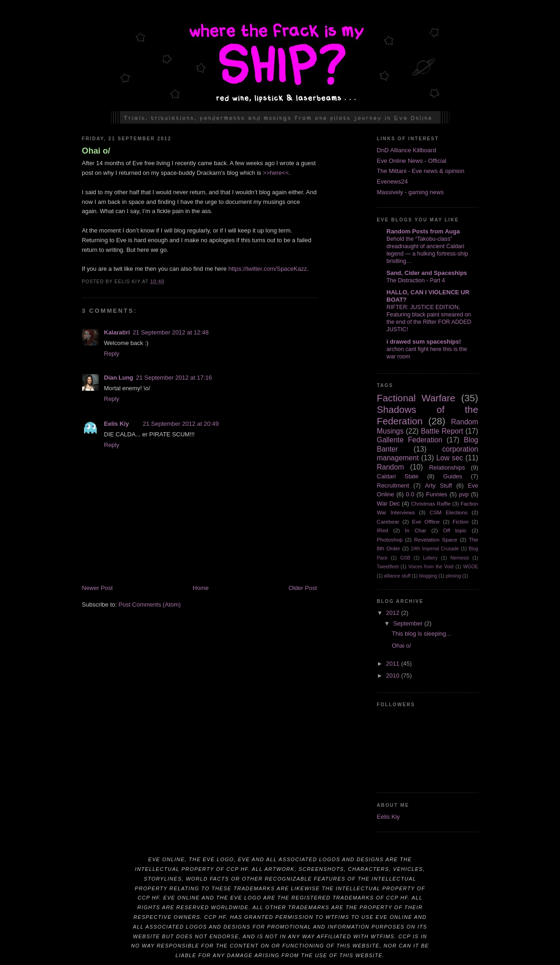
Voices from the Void (431, 567)
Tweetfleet (388, 567)
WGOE (471, 567)
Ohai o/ (96, 151)
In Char (416, 530)
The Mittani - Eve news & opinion (421, 171)
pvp (464, 494)
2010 (394, 676)
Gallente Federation (410, 440)
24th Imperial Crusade (435, 549)
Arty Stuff (439, 485)
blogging (428, 576)
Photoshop (390, 539)
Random (391, 467)
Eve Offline (426, 521)
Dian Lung (119, 378)
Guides (453, 476)
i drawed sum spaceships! (424, 342)
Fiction (460, 521)
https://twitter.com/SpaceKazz (268, 269)
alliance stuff (397, 576)
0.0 (410, 494)
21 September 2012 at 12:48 (171, 332)
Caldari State (398, 476)
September (409, 623)
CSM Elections (448, 512)
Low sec (450, 458)
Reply (112, 354)
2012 (394, 613)
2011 (394, 664)
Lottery (430, 558)
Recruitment (393, 485)
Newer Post (97, 588)
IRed (383, 530)
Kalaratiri (117, 332)
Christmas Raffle (430, 503)
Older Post (303, 588)
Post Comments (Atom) (150, 605)
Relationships (447, 468)
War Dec (389, 503)
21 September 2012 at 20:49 (181, 424)
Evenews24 (392, 182)
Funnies (436, 494)
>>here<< (276, 173)
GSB (405, 558)
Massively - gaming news (410, 192)
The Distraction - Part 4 (416, 280)
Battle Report (442, 431)
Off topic (455, 530)
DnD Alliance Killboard (407, 150)
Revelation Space (436, 539)
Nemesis (460, 558)
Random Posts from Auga (423, 231)
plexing (453, 576)
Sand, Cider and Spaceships (427, 273)
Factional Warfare (416, 398)
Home (201, 588)
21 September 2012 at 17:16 (174, 378)
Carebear (388, 521)
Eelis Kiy (117, 424)
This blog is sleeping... (421, 634)
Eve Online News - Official (412, 161)
